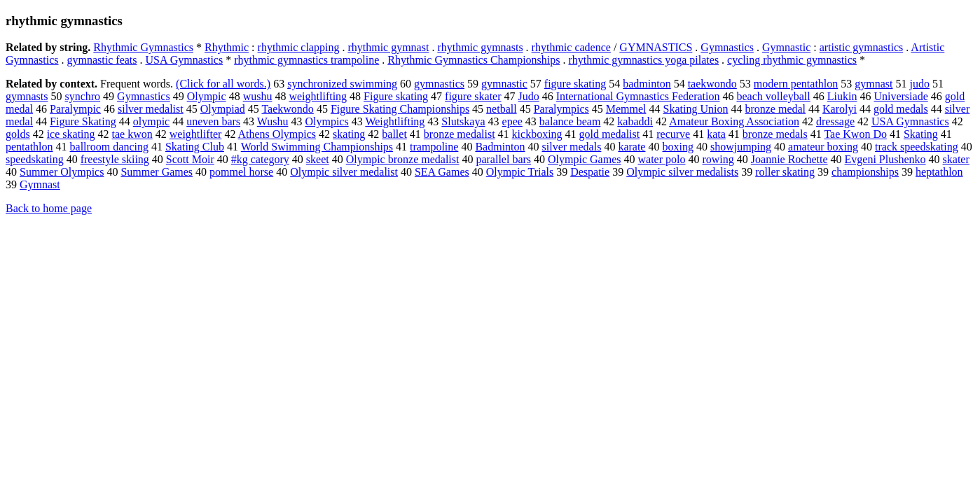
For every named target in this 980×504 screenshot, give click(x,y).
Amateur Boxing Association (734, 121)
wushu (258, 96)
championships (865, 172)
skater (956, 159)
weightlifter (196, 134)
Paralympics (561, 109)
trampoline (434, 147)
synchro (82, 96)
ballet (394, 134)
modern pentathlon (796, 84)
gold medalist (610, 134)
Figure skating (396, 96)
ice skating (71, 134)
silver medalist (151, 109)
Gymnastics (727, 47)
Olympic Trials (520, 172)
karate (632, 147)
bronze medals (775, 134)
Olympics (326, 121)
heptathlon (939, 172)
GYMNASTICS (656, 47)
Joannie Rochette (789, 159)
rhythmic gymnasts (480, 47)
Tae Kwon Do (855, 134)
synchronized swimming (342, 84)
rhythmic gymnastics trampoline (306, 60)
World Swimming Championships (317, 147)
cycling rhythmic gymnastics (792, 60)
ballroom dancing (109, 147)
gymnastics (439, 84)
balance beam (570, 121)
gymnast (874, 84)
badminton (647, 84)
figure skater (473, 96)
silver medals (572, 147)
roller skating (785, 172)
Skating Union (696, 109)
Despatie (590, 172)
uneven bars (213, 121)
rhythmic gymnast (388, 47)
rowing (718, 159)
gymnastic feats (102, 60)
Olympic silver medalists (682, 172)
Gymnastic (786, 47)
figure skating (575, 84)
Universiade (900, 96)
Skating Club (195, 147)
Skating (921, 134)
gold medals (901, 109)
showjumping (741, 147)
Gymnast (40, 184)
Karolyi (840, 109)
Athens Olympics (277, 134)
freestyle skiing (115, 159)
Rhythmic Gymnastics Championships (474, 60)
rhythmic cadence (571, 47)
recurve (673, 134)
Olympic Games (584, 159)
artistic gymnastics (862, 47)
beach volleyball (773, 96)
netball (502, 109)
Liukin (842, 96)
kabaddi (635, 121)
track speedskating (917, 147)
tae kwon (132, 134)
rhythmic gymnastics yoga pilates (643, 60)
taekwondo (712, 84)
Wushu (273, 121)
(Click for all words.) (223, 84)
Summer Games (157, 172)
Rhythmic (227, 47)
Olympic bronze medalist (403, 159)
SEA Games (442, 172)
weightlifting (318, 96)
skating (349, 134)
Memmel (626, 109)
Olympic (207, 96)
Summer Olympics (62, 172)
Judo (529, 96)
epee (512, 121)
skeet (318, 159)
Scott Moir (190, 159)
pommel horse (241, 172)
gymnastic (504, 84)
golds (18, 134)
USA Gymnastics (185, 60)
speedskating (35, 159)
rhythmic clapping (299, 47)
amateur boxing (823, 147)
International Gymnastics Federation (638, 96)
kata (716, 134)
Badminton (500, 147)
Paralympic (75, 109)
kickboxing (537, 134)
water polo (661, 159)
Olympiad (223, 109)
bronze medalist (460, 134)
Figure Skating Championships (400, 109)
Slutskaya (463, 121)
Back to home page (49, 208)
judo (920, 84)
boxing (677, 147)
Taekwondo (287, 109)
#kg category (260, 159)
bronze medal (775, 109)
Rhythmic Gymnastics (143, 47)
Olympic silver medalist (344, 172)
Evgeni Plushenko (885, 159)
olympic (151, 121)
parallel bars (503, 159)
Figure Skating (83, 121)
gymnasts (27, 96)
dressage (835, 121)
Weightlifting (395, 121)
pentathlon (29, 147)
